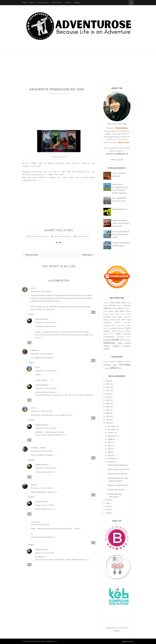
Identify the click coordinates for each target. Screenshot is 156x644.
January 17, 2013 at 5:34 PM (44, 553)
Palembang (107, 322)
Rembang (124, 325)
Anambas (106, 303)
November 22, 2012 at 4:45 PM (42, 488)
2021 (107, 397)
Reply (93, 312)
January (111, 462)
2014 (108, 420)
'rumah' (33, 163)
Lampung (107, 317)
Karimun (106, 314)
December (112, 426)
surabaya (127, 346)
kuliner (114, 368)
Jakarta (120, 308)
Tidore (128, 337)
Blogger (117, 631)
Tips (115, 365)
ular (120, 368)
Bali (112, 303)
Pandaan (118, 322)
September (112, 436)
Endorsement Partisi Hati (117, 474)
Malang (106, 320)
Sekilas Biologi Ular (120, 209)
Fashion (112, 362)
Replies (32, 314)
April (110, 452)
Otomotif (127, 362)
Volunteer (106, 368)
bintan (123, 340)
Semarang (113, 328)
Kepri (117, 314)
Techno (107, 365)
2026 (108, 381)
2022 (108, 394)
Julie (33, 288)
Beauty (106, 362)
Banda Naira (120, 303)
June (110, 446)
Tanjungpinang (109, 337)
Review (68, 3)
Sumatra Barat (110, 331)
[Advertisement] (78, 69)
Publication (57, 3)
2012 (107, 500)
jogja (120, 343)
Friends (77, 3)
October (111, 433)
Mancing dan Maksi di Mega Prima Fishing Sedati (121, 235)
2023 (108, 391)
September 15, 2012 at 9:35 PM (42, 411)
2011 (107, 503)
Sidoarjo (121, 328)
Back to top (128, 642)
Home (24, 3)
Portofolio (43, 3)
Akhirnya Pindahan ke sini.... (118, 485)
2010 (108, 506)
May (109, 449)
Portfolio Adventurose (116, 490)
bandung (107, 340)
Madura (120, 317)
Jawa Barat (127, 308)
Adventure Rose (40, 641)
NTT (123, 320)
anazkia (35, 350)
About (32, 3)
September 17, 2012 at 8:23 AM (46, 428)
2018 (107, 407)
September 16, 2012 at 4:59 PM (42, 451)
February (111, 459)
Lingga (114, 317)
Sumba (118, 334)
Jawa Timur (119, 311)
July (109, 442)
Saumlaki (106, 328)
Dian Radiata (42, 319)
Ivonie (34, 485)
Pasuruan (127, 322)
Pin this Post (83, 237)
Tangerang (127, 334)
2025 (108, 384)
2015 (107, 416)
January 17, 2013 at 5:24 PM (40, 525)
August (110, 439)
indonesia (109, 343)
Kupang (128, 314)
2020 (108, 400)
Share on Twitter (62, 237)
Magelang (127, 317)
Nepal (128, 320)
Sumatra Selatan (124, 331)
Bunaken (119, 305)
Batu (129, 303)
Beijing (105, 305)
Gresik (114, 308)
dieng (128, 340)
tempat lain (53, 175)
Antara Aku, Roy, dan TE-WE (118, 469)
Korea (122, 314)
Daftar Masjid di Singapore (118, 465)
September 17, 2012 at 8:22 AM (46, 388)
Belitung (112, 305)
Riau (129, 325)
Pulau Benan (116, 325)
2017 (107, 410)
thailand (106, 349)
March (110, 455)
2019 (108, 403)
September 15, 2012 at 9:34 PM (46, 371)
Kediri (112, 314)
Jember (128, 311)
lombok (128, 343)
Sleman (128, 328)
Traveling (125, 365)
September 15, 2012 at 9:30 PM (42, 354)
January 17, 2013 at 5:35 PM (44, 505)
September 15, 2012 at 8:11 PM (41, 291)
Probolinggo (107, 325)
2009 (108, 510)
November (112, 429)
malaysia (107, 346)
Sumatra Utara (109, 334)
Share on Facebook (39, 237)
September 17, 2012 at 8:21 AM (46, 322)
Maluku (112, 320)
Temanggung (120, 337)
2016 (108, 413)
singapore (117, 346)
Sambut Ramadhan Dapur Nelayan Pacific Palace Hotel (121, 223)
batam (115, 339)
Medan (118, 320)
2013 (108, 423)
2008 (108, 513)
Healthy (119, 362)
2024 (108, 387)
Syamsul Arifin (39, 448)
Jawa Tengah (108, 311)
